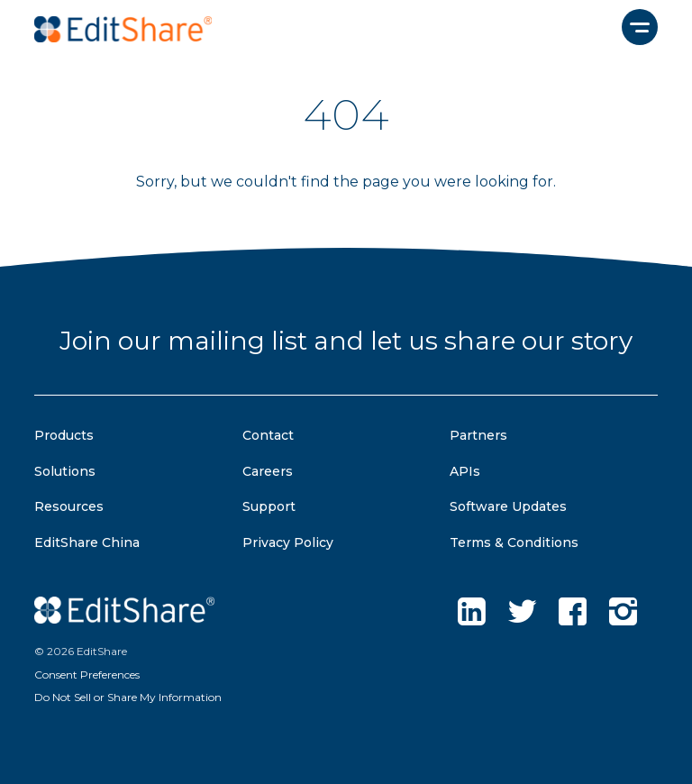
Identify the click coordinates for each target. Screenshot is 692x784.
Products (64, 435)
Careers (268, 471)
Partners (478, 435)
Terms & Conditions (514, 542)
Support (269, 506)
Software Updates (508, 506)
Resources (69, 506)
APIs (465, 471)
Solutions (65, 471)
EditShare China (87, 542)
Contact (268, 435)
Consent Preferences (87, 675)
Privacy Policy (288, 542)
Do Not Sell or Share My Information (128, 697)
